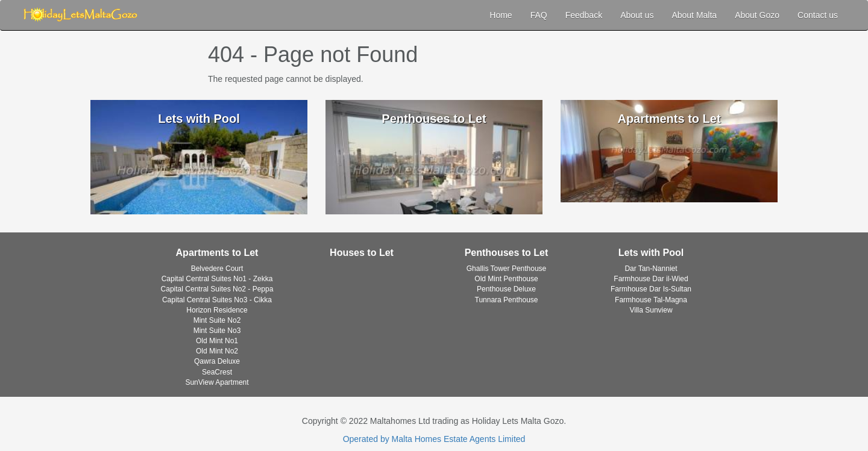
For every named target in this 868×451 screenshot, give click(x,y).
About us (637, 15)
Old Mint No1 (217, 341)
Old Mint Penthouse (506, 279)
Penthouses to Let (507, 253)
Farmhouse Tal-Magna (651, 300)
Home (501, 15)
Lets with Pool (651, 253)
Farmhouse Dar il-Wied (651, 279)
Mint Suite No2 (217, 320)
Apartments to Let (217, 253)
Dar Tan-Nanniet (651, 269)
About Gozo (757, 15)
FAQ (539, 15)
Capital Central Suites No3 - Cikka (217, 300)
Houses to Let (362, 253)
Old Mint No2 (217, 351)
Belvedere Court (217, 269)
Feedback (584, 15)
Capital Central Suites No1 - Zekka (217, 279)
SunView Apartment (217, 382)
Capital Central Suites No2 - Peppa (217, 289)
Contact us (818, 15)
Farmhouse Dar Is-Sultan (651, 289)
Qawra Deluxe (217, 361)
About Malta (694, 15)
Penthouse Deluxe (506, 289)
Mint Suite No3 (217, 331)
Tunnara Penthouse (507, 300)
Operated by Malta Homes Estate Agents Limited (434, 439)
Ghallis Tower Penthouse (507, 269)
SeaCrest (217, 372)
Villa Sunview (651, 310)
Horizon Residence (217, 310)
